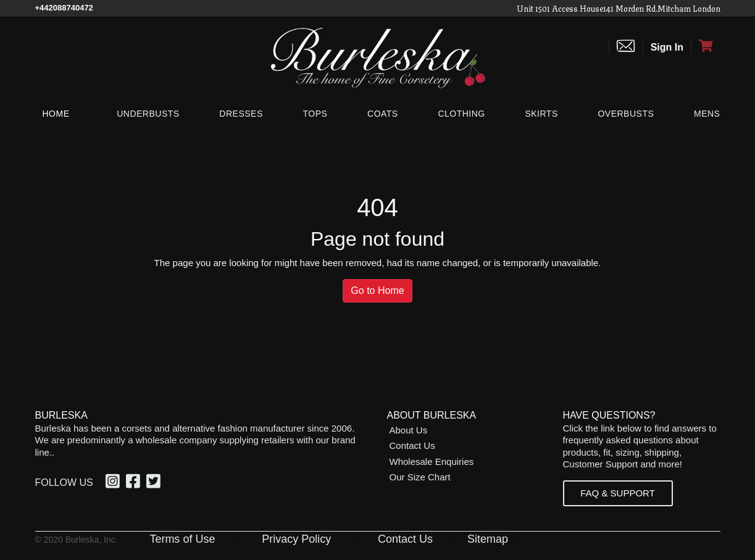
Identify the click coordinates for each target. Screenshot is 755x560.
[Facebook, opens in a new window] (135, 483)
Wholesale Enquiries (432, 462)
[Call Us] (64, 8)
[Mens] (704, 114)
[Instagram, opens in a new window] (115, 483)
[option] (115, 483)
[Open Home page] (378, 57)
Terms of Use (182, 539)
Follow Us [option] (64, 483)
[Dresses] (241, 114)
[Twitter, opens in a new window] (155, 483)
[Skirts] (541, 114)
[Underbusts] (148, 114)
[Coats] (383, 114)
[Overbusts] (626, 114)
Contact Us (412, 445)
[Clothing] (461, 114)
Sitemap (488, 539)
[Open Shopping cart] (706, 46)
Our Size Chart (420, 477)
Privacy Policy (296, 539)
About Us (409, 430)
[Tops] (315, 114)
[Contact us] (626, 47)
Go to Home (377, 290)
